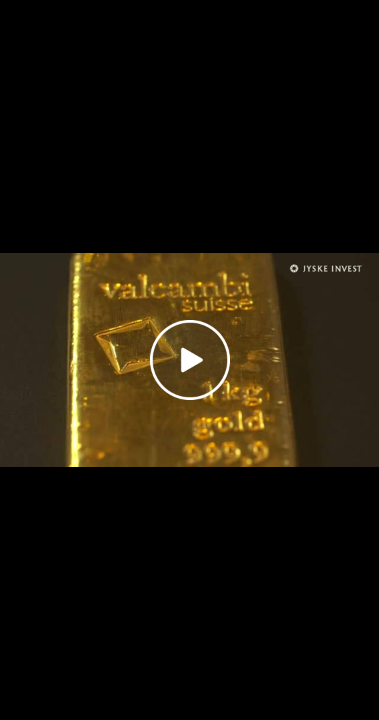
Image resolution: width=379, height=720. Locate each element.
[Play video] (190, 360)
